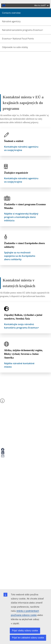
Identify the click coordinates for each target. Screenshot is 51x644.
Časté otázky (14, 475)
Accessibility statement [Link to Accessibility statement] (17, 522)
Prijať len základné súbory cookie (28, 638)
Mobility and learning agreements (23, 487)
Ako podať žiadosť (17, 468)
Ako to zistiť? (41, 5)
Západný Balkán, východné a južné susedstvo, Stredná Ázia (23, 317)
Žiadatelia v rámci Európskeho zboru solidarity (24, 245)
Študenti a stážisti (14, 141)
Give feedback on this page (20, 473)
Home (9, 60)
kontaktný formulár (15, 407)
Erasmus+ (8, 507)
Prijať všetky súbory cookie (25, 631)
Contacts (10, 65)
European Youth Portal (18, 489)
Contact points (15, 501)
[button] (8, 450)
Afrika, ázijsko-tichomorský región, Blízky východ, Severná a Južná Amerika (23, 354)
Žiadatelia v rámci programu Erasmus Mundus (25, 206)
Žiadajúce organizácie (16, 173)
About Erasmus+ (14, 63)
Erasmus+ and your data (19, 470)
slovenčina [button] (14, 36)
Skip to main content (10, 2)
